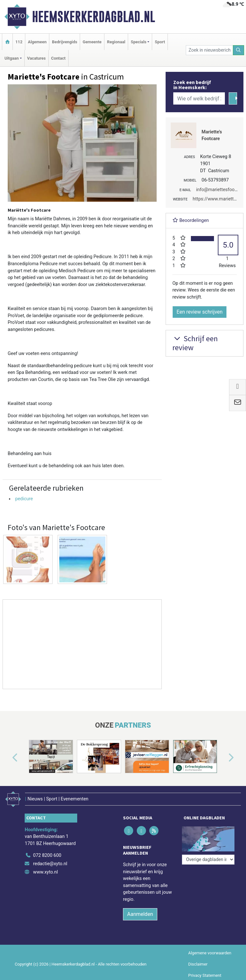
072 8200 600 (47, 855)
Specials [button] (139, 42)
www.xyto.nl (45, 872)
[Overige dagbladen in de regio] (208, 860)
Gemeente (92, 42)
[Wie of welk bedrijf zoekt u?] (199, 98)
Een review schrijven (200, 312)
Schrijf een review (195, 343)
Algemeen (37, 42)
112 (19, 42)
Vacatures (37, 58)
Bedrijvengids (65, 42)
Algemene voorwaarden (210, 953)
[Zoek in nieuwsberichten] (209, 50)
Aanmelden (140, 914)
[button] (8, 758)
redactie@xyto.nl (50, 864)
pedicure (24, 499)
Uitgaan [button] (12, 58)
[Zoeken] (239, 50)
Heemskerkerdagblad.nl (94, 17)
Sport (160, 42)
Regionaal (116, 42)
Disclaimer (198, 964)
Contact (58, 58)
